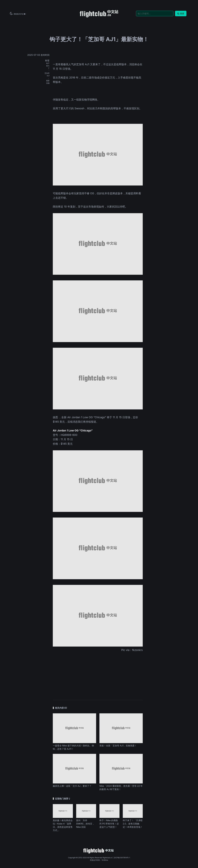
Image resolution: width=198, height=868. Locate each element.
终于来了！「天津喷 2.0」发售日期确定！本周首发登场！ (133, 824)
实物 (48, 83)
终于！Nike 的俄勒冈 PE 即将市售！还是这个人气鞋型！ (109, 824)
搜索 (181, 13)
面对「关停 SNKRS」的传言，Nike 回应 (85, 824)
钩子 (48, 63)
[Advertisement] (98, 674)
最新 (48, 81)
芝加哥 (47, 73)
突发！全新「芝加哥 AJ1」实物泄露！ (118, 746)
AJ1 (48, 76)
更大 (48, 66)
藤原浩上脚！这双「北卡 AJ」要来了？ (72, 786)
